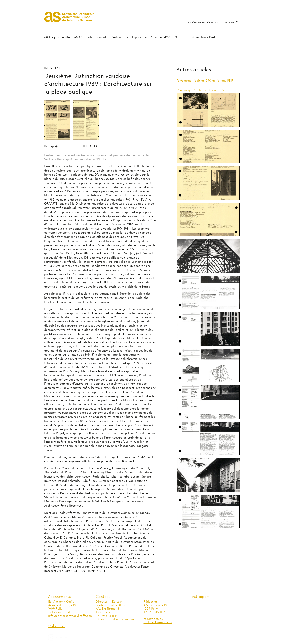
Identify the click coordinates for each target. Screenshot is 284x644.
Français (231, 22)
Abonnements (98, 37)
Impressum (139, 37)
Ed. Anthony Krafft (204, 37)
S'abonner (213, 22)
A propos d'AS (160, 37)
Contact (181, 37)
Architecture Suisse (69, 19)
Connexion (198, 22)
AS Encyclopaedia (57, 37)
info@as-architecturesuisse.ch (116, 619)
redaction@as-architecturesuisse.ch (158, 621)
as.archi (63, 637)
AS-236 (79, 37)
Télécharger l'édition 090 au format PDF (205, 81)
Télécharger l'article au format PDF (201, 90)
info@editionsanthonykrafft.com (70, 616)
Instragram (200, 597)
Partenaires (120, 37)
